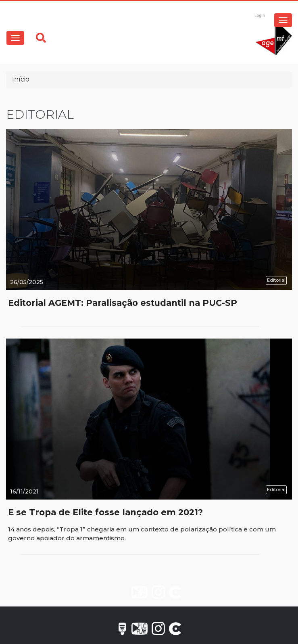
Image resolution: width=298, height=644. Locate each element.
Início (21, 79)
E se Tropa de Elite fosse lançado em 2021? (105, 512)
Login (260, 16)
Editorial (276, 280)
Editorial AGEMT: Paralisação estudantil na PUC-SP (123, 303)
